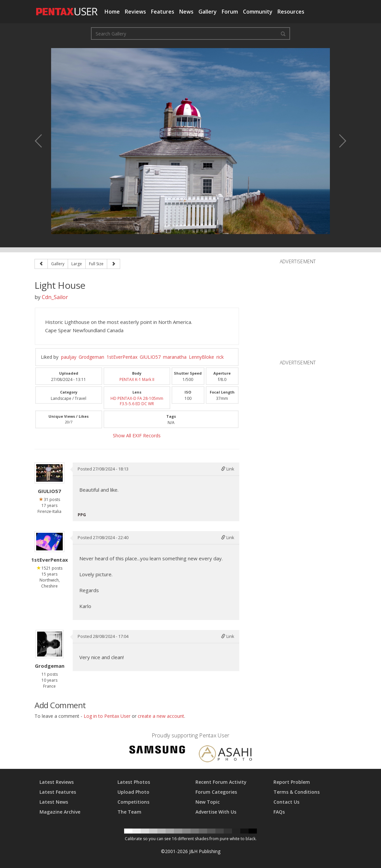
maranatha (175, 357)
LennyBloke (201, 357)
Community (258, 12)
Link (228, 469)
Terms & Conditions (297, 792)
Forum (230, 12)
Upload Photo (133, 792)
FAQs (279, 812)
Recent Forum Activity (221, 782)
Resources (291, 12)
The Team (129, 812)
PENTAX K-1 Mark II (137, 379)
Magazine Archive (60, 812)
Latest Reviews (57, 782)
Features (163, 12)
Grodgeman (91, 357)
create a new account (161, 716)
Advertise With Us (216, 812)
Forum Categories (216, 792)
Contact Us (286, 802)
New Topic (208, 802)
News (186, 12)
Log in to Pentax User (107, 716)
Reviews (135, 12)
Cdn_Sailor (55, 297)
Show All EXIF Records (137, 435)
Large (77, 264)
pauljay (69, 357)
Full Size (96, 264)
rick (220, 357)
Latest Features (58, 792)
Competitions (133, 802)
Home (112, 12)
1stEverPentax (122, 357)
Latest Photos (134, 782)
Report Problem (292, 782)
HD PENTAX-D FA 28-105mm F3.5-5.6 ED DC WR (137, 401)
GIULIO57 (150, 357)
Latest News (54, 802)
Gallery (208, 12)
